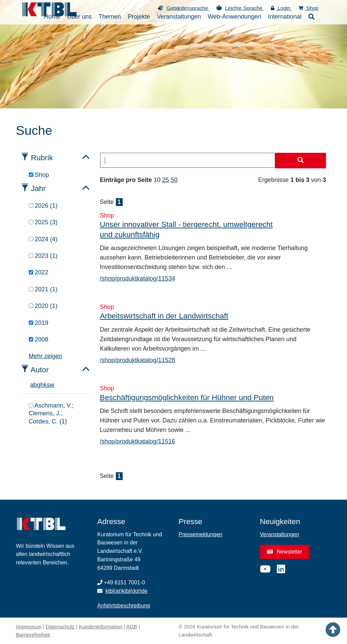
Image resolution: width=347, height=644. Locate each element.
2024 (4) (43, 239)
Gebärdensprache (188, 8)
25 (166, 180)
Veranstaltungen (280, 534)
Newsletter (285, 552)
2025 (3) (43, 222)
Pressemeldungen (200, 534)
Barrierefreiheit (33, 635)
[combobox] (188, 160)
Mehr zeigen (46, 356)
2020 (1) (43, 306)
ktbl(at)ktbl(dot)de (127, 591)
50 (174, 180)
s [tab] (48, 385)
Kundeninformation (101, 627)
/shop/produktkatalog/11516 (138, 441)
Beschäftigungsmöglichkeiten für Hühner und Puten (187, 398)
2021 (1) (43, 289)
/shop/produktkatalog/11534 (138, 278)
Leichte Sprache (244, 8)
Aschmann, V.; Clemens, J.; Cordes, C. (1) (51, 413)
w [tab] (52, 385)
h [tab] (42, 385)
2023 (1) (43, 256)
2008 (39, 339)
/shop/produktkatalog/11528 (138, 360)
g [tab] (39, 385)
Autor (40, 370)
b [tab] (35, 385)
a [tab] (32, 385)
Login (281, 8)
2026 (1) (43, 206)
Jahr (38, 189)
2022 (39, 272)
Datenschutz (60, 627)
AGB (132, 627)
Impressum (29, 627)
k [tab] (45, 385)
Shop (309, 8)
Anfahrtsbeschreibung (124, 606)
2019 (39, 323)
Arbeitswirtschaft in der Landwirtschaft (164, 316)
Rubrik (42, 158)
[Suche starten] (301, 161)
